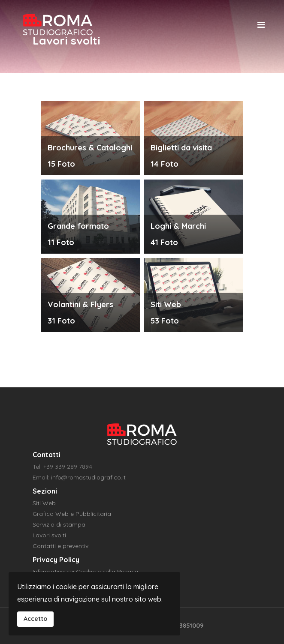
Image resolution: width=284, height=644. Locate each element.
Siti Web (44, 503)
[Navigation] (261, 25)
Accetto (35, 619)
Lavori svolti (49, 535)
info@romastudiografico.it (88, 477)
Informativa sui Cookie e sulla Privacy (85, 572)
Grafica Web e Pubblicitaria (72, 514)
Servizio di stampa (59, 524)
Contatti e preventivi (61, 546)
